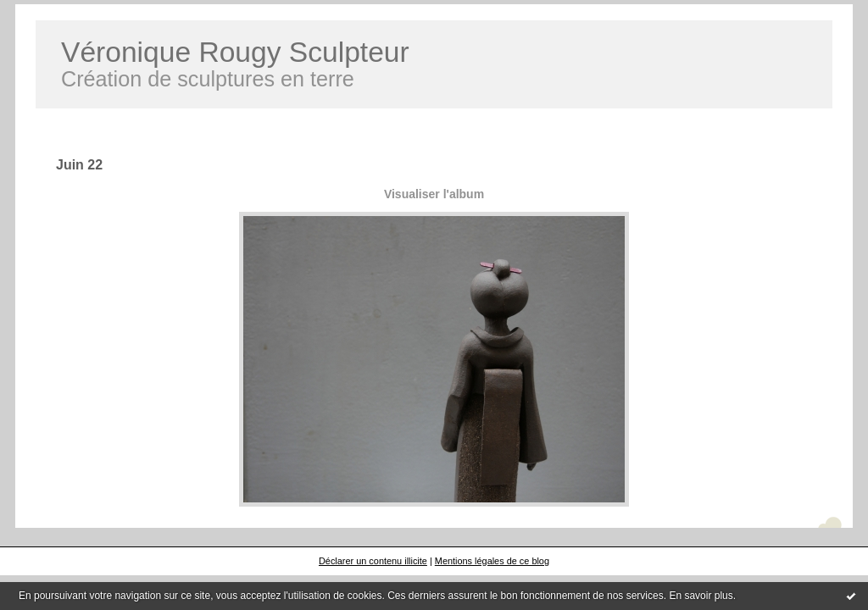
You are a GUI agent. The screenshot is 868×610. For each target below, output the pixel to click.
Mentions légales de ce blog (492, 561)
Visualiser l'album (434, 194)
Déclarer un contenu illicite (373, 561)
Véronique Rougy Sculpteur (235, 52)
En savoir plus (701, 596)
